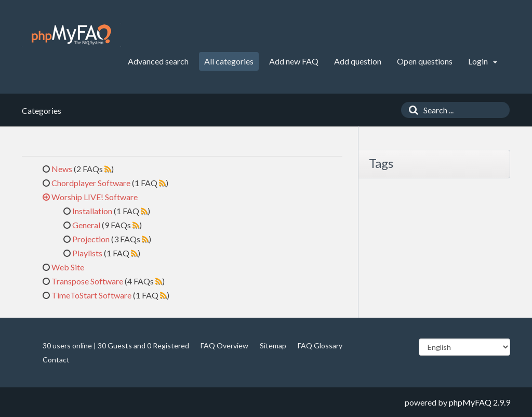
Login (483, 61)
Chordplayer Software (91, 183)
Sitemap (273, 346)
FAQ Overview (224, 346)
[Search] (411, 110)
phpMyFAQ (470, 402)
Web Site (68, 267)
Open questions (425, 61)
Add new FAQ (294, 61)
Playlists (87, 253)
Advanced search (158, 61)
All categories (229, 61)
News (62, 169)
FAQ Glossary (320, 346)
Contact (56, 360)
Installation (92, 211)
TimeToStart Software (91, 295)
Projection (91, 239)
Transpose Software (87, 281)
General (86, 225)
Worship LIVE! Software (95, 197)
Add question (358, 61)
